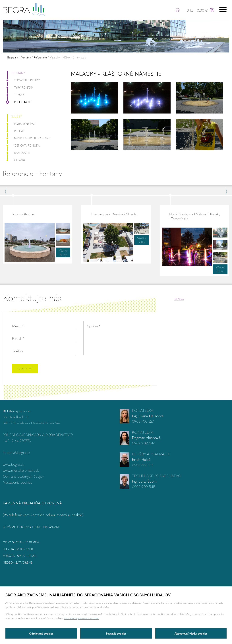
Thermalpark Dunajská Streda (113, 214)
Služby (16, 116)
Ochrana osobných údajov (23, 476)
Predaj (16, 131)
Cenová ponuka (23, 145)
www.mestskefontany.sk (21, 470)
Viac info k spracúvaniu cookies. (82, 618)
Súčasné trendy (23, 80)
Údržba (16, 160)
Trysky (16, 95)
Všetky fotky (63, 252)
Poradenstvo (21, 124)
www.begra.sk (13, 464)
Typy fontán (20, 87)
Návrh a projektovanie (29, 138)
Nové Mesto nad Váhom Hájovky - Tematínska (195, 216)
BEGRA (179, 299)
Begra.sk (13, 57)
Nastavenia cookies (17, 482)
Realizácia (19, 153)
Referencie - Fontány (32, 173)
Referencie (40, 57)
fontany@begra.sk (16, 452)
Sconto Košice (23, 214)
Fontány (26, 57)
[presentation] (120, 369)
